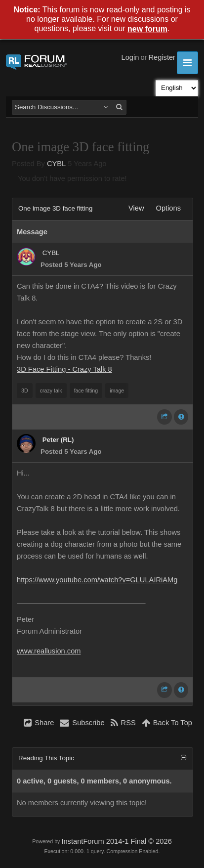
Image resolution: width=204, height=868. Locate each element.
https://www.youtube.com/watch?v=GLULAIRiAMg (97, 580)
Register (162, 57)
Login (130, 57)
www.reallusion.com (49, 651)
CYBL (56, 164)
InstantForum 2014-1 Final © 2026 (116, 841)
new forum (147, 29)
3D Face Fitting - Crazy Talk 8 (64, 369)
